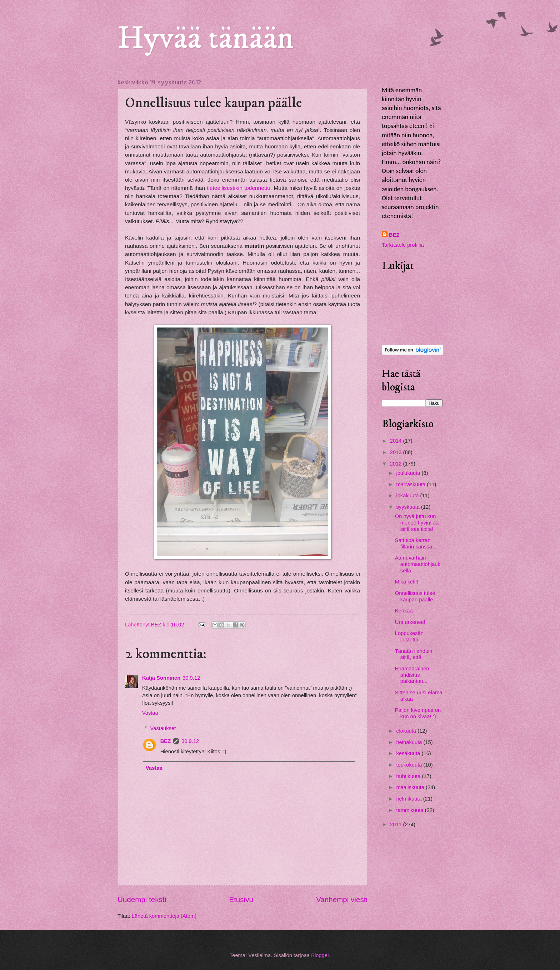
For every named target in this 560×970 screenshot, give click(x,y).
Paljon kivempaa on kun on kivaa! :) (418, 713)
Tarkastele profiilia (403, 245)
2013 (397, 452)
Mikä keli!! (407, 582)
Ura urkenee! (410, 622)
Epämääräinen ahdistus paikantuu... (412, 675)
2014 (397, 441)
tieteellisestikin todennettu (239, 188)
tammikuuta (410, 810)
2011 (397, 824)
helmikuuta (409, 799)
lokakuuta (408, 496)
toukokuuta (410, 765)
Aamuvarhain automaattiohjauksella (418, 564)
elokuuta (407, 731)
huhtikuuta (409, 776)
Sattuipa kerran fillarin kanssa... (416, 543)
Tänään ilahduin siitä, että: (414, 654)
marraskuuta (411, 484)
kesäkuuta (409, 753)
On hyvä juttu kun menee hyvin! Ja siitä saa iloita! (417, 523)
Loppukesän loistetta (409, 636)
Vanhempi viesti (342, 899)
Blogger (320, 955)
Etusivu (241, 899)
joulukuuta (409, 473)
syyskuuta (409, 507)
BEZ (166, 741)
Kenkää (404, 611)
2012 (397, 464)
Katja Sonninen (161, 678)
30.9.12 (191, 678)
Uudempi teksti (142, 899)
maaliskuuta (411, 787)
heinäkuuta (410, 742)
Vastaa (150, 713)
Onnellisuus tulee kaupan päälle (415, 596)
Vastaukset (163, 728)
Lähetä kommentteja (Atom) (164, 916)
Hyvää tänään (206, 39)
